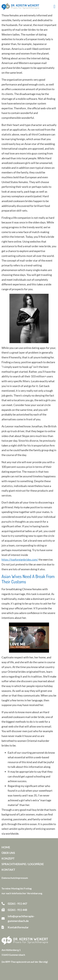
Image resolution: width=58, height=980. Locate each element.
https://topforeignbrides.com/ (20, 560)
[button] (54, 6)
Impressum (22, 878)
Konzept (8, 858)
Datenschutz (9, 878)
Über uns (8, 853)
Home (6, 847)
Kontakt (8, 870)
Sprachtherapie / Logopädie (23, 864)
